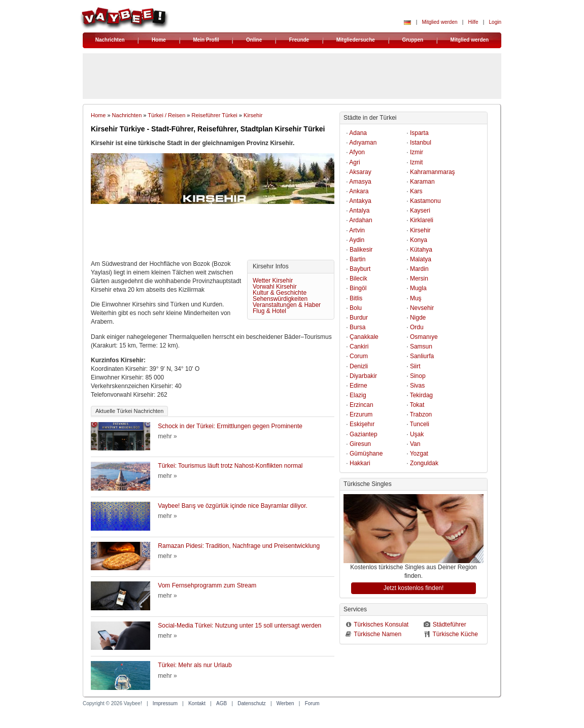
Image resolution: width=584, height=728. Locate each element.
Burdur (359, 318)
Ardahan (360, 220)
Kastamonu (425, 201)
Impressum (165, 703)
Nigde (418, 318)
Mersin (419, 279)
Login (495, 22)
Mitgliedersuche (356, 40)
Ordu (417, 327)
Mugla (418, 288)
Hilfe (473, 22)
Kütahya (421, 250)
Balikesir (361, 250)
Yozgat (419, 454)
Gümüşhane (366, 454)
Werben (285, 703)
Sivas (417, 386)
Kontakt (197, 703)
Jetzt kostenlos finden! (414, 588)
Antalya (359, 211)
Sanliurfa (422, 356)
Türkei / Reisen (166, 115)
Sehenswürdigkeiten (280, 299)
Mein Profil (206, 40)
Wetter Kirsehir (273, 281)
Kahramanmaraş (433, 172)
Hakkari (360, 463)
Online (254, 40)
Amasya (360, 182)
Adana (358, 133)
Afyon (357, 152)
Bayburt (360, 269)
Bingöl (358, 288)
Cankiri (359, 346)
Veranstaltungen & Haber (287, 305)
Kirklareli (422, 220)
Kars (416, 191)
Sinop (418, 376)
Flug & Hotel (269, 311)
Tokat (417, 405)
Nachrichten (110, 40)
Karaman (422, 182)
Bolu (356, 308)
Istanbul (421, 143)
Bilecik (358, 279)
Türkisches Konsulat (381, 625)
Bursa (357, 327)
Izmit (416, 162)
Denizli (359, 366)
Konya (419, 240)
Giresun (360, 444)
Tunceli (420, 424)
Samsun (421, 346)
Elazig (358, 395)
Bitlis (356, 298)
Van (415, 444)
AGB (221, 703)
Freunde (299, 40)
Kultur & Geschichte (280, 293)
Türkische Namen (377, 634)
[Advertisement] (213, 234)
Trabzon (421, 414)
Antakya (360, 201)
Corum (359, 356)
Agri (354, 162)
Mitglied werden (439, 22)
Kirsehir (253, 115)
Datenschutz (252, 703)
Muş (416, 298)
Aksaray (360, 172)
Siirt (415, 366)
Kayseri (420, 211)
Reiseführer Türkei (215, 115)
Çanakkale (364, 337)
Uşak (417, 434)
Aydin (357, 240)
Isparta (419, 133)
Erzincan (362, 405)
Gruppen (413, 40)
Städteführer (450, 625)
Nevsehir (422, 308)
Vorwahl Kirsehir (275, 287)
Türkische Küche (455, 634)
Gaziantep (364, 434)
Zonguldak (424, 463)
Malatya (421, 259)
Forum (312, 703)
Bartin (357, 259)
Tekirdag (421, 395)
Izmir (417, 152)
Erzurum (361, 414)
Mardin (419, 269)
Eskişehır (362, 424)
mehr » (167, 436)
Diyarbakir (363, 376)
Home (159, 40)
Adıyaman (363, 143)
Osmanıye (424, 337)
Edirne (358, 386)
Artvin (357, 230)
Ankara (359, 191)
